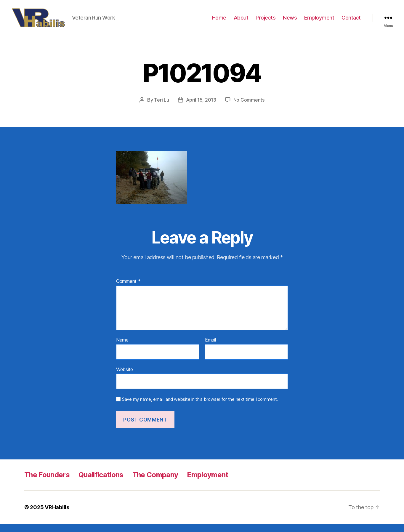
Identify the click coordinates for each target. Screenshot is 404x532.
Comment (128, 289)
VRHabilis (57, 515)
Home (219, 21)
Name (122, 348)
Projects (266, 21)
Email (210, 348)
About (241, 21)
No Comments (249, 108)
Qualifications (101, 483)
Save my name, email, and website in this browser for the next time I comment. (200, 407)
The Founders (47, 483)
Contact (351, 21)
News (290, 21)
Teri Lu (161, 108)
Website (125, 377)
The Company (155, 483)
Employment (319, 21)
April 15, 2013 (201, 108)
